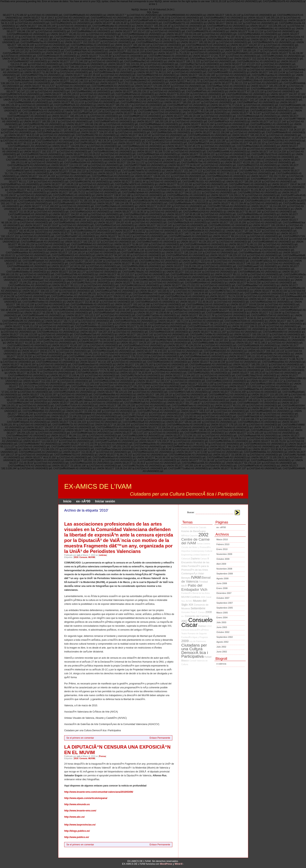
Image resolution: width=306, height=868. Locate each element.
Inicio (67, 501)
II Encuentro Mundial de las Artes (195, 562)
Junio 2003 (222, 627)
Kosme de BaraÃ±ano (193, 531)
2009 (185, 641)
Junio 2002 (222, 652)
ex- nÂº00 (83, 501)
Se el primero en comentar (80, 738)
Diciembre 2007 (224, 593)
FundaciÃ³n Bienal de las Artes (196, 593)
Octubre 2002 (223, 632)
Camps (204, 559)
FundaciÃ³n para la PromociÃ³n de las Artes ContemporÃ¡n (195, 570)
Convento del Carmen (197, 616)
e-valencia (221, 664)
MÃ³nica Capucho (190, 536)
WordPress (166, 864)
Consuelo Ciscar (197, 622)
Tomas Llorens (203, 544)
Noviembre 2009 (224, 554)
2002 (203, 535)
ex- (183, 616)
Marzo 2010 (222, 539)
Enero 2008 (222, 588)
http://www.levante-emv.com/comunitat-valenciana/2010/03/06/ (99, 792)
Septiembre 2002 (225, 637)
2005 (203, 597)
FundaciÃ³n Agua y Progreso (195, 637)
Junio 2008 (222, 583)
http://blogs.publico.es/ (77, 831)
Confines (195, 597)
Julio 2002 (221, 647)
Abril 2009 (221, 564)
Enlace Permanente (160, 738)
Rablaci (202, 626)
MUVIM (91, 557)
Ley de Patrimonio (198, 641)
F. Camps (200, 612)
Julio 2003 (221, 622)
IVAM (196, 577)
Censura (83, 557)
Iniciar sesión (105, 501)
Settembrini (198, 608)
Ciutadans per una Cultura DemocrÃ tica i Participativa (195, 651)
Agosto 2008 (222, 578)
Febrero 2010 (223, 544)
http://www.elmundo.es (77, 804)
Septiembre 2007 (225, 603)
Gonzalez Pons (188, 612)
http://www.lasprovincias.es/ (80, 825)
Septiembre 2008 (225, 574)
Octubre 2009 (223, 559)
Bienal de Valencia (196, 580)
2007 (185, 621)
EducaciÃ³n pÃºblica (199, 630)
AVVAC (189, 601)
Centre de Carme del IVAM (195, 541)
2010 (76, 557)
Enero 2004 (222, 617)
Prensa (102, 756)
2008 (209, 612)
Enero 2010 (222, 549)
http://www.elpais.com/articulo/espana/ (86, 798)
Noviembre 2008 (224, 569)
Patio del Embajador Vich (194, 587)
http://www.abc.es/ (74, 817)
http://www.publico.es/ (77, 837)
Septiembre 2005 (225, 608)
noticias (103, 555)
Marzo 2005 (222, 613)
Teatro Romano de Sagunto (194, 633)
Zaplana (195, 558)
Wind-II (179, 864)
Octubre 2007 (223, 598)
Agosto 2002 (222, 642)
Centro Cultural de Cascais (194, 527)
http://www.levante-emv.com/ (80, 811)
